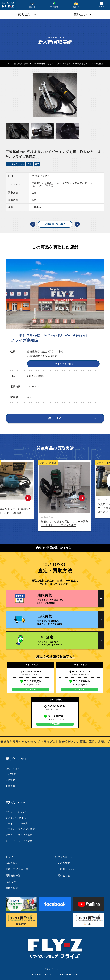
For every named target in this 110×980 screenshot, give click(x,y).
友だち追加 (31, 689)
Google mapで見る (63, 364)
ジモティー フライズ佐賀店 (20, 841)
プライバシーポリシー (55, 969)
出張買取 (10, 786)
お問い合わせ (63, 876)
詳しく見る (55, 418)
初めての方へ (13, 768)
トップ (9, 857)
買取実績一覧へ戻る (55, 224)
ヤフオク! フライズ (16, 818)
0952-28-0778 (55, 706)
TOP (8, 64)
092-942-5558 (31, 672)
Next (82, 498)
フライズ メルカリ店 (17, 824)
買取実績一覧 (13, 876)
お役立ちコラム (64, 857)
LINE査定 (11, 774)
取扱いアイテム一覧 (17, 869)
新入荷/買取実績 (21, 64)
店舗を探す (12, 863)
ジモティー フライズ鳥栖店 (20, 835)
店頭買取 (10, 780)
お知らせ (11, 882)
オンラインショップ (16, 812)
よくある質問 (63, 863)
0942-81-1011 (80, 672)
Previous (28, 498)
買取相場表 (12, 888)
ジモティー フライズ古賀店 (20, 829)
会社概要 (66, 869)
